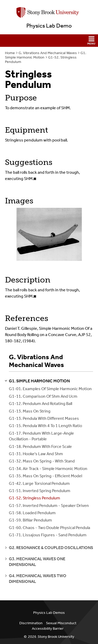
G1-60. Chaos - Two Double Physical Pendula (50, 528)
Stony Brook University (56, 637)
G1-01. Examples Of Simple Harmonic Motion (50, 389)
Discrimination (31, 623)
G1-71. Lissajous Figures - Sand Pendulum (48, 535)
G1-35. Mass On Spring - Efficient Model (45, 476)
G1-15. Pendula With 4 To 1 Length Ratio (45, 426)
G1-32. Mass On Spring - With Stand (42, 461)
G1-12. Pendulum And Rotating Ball (41, 404)
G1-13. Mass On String (30, 411)
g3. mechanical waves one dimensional (37, 562)
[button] (49, 41)
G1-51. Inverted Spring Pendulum (40, 491)
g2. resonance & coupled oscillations (51, 548)
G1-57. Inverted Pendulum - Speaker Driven (49, 505)
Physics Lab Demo (49, 26)
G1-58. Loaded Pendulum (32, 513)
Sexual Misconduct (61, 623)
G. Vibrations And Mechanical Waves (48, 53)
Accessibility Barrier (48, 629)
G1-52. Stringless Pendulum (34, 498)
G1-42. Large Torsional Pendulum (39, 483)
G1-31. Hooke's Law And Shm (36, 454)
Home (10, 53)
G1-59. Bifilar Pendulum (30, 520)
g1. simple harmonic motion (39, 381)
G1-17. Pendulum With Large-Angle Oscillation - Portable (41, 436)
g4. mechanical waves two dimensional (38, 579)
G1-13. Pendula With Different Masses (44, 418)
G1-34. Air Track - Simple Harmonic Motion (48, 469)
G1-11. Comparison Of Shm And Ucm (43, 396)
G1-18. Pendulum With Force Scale (40, 446)
